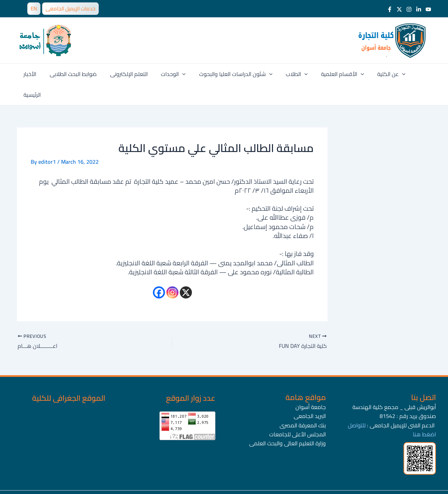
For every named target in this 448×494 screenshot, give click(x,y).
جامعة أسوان (311, 386)
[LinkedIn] (419, 9)
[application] (179, 74)
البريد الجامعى (310, 395)
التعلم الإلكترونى (128, 74)
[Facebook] (390, 9)
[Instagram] (409, 9)
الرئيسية (412, 74)
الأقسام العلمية (332, 74)
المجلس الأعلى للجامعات (298, 414)
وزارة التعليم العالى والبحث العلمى (288, 422)
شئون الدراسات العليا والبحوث (230, 74)
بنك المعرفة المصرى (303, 405)
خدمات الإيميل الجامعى (70, 8)
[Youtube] (428, 9)
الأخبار (33, 74)
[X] (186, 272)
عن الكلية (379, 74)
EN (34, 8)
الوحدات (170, 74)
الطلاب (289, 74)
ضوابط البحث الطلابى (74, 74)
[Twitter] (399, 9)
